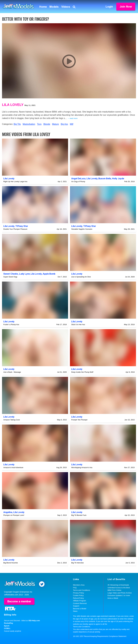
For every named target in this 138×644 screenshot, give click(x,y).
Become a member (19, 601)
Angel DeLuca (78, 179)
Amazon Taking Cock (12, 420)
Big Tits (17, 124)
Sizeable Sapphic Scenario (82, 229)
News (75, 611)
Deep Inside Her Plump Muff (82, 372)
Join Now (126, 7)
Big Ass (64, 124)
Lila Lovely (13, 105)
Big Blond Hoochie (11, 563)
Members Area (79, 585)
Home (43, 7)
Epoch (7, 626)
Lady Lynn (24, 274)
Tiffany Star (22, 226)
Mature (56, 124)
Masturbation (29, 124)
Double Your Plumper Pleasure (15, 229)
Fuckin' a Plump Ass (11, 324)
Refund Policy (78, 598)
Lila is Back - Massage (12, 372)
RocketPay (8, 623)
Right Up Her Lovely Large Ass (15, 181)
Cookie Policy (78, 595)
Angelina (8, 512)
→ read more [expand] (72, 118)
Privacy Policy (79, 593)
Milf (72, 124)
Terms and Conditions (82, 590)
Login (109, 7)
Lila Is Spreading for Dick (81, 277)
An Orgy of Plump (78, 181)
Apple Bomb (49, 274)
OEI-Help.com (34, 621)
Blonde (47, 124)
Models (54, 7)
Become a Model (80, 609)
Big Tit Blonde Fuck (79, 515)
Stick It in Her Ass (78, 324)
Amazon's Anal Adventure (13, 467)
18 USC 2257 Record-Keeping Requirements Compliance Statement (100, 636)
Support (76, 606)
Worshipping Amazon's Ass (82, 467)
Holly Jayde (118, 179)
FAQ (75, 588)
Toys (39, 124)
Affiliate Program (80, 601)
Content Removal (80, 603)
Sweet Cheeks (11, 274)
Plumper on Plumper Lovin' (14, 515)
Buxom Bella (105, 179)
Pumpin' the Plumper (79, 420)
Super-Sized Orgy (10, 277)
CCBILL (7, 628)
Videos (66, 7)
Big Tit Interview (77, 563)
